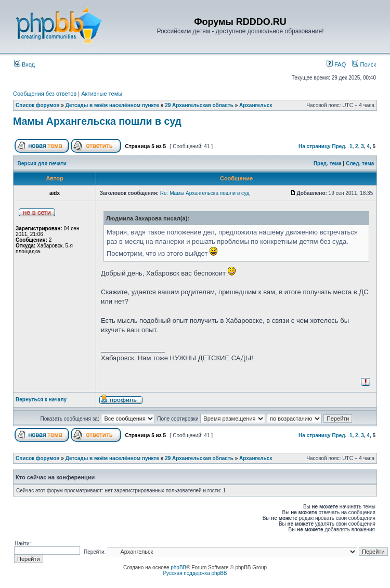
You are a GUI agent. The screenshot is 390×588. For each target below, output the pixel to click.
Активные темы (102, 94)
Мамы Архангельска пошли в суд (97, 121)
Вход (24, 64)
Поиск (364, 64)
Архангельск (256, 105)
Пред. (339, 146)
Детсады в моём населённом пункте (112, 105)
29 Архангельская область (199, 105)
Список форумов (38, 105)
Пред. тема (328, 164)
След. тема (360, 164)
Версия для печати (42, 164)
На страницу (315, 146)
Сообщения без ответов (45, 94)
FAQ (336, 64)
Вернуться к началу (41, 400)
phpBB (178, 567)
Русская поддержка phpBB (195, 573)
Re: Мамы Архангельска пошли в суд (205, 193)
